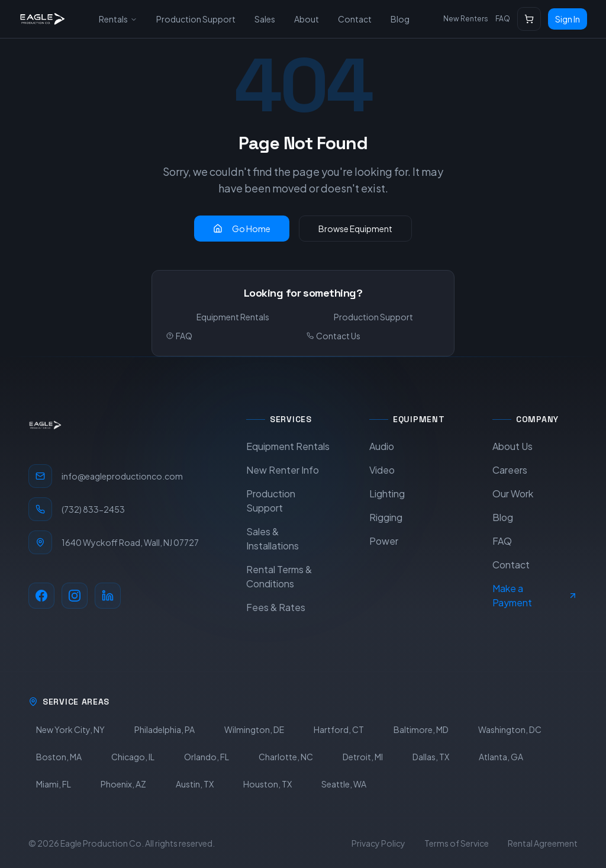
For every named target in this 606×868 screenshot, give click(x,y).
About (307, 19)
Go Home (242, 229)
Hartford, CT (339, 729)
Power (384, 541)
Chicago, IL (133, 757)
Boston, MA (59, 757)
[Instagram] (75, 596)
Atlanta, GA (501, 757)
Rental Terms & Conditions (279, 576)
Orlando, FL (207, 757)
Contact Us (333, 336)
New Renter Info (283, 470)
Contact (355, 19)
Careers (510, 470)
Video (382, 470)
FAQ (503, 19)
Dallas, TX (431, 757)
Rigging (386, 517)
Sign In (568, 19)
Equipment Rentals (233, 317)
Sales (265, 19)
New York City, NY (70, 729)
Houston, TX (267, 784)
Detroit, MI (363, 757)
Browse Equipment (355, 229)
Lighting (387, 494)
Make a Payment (535, 595)
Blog (400, 19)
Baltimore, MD (421, 729)
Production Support (196, 19)
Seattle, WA (344, 784)
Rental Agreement (543, 843)
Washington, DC (510, 729)
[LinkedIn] (108, 596)
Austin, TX (195, 784)
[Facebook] (41, 596)
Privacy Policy (378, 843)
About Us (512, 446)
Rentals (118, 19)
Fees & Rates (276, 607)
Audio (382, 446)
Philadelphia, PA (165, 729)
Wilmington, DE (254, 729)
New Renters (466, 19)
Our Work (513, 494)
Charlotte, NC (286, 757)
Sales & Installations (273, 539)
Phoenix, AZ (123, 784)
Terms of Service (457, 843)
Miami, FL (54, 784)
